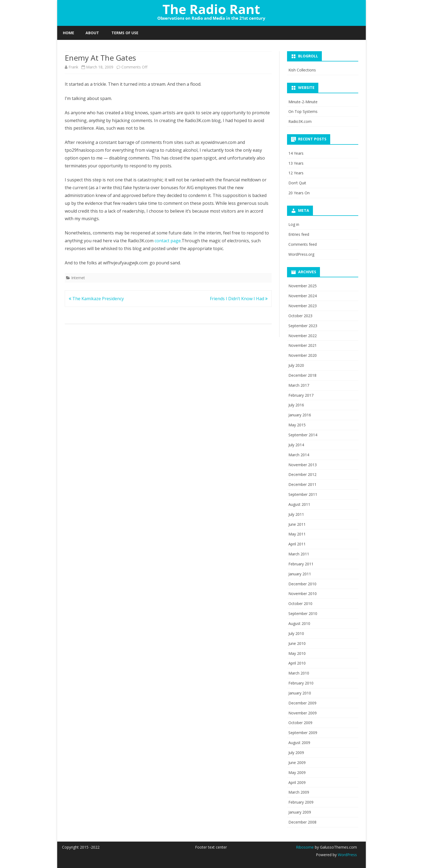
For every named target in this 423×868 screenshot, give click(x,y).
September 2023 (303, 326)
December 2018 (302, 375)
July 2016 (296, 405)
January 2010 (300, 693)
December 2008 (302, 822)
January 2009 (300, 812)
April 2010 (297, 663)
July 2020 (296, 365)
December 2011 (302, 484)
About (92, 33)
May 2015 (297, 425)
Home (69, 33)
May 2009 (297, 772)
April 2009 (297, 782)
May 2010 (297, 653)
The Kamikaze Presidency (96, 299)
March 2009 (299, 792)
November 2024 (303, 296)
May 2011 (297, 534)
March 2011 (299, 554)
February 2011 (301, 564)
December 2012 (302, 474)
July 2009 (296, 753)
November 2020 (303, 355)
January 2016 (300, 415)
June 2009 (297, 762)
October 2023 (300, 316)
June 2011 (297, 524)
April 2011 (297, 544)
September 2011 (303, 494)
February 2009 (301, 802)
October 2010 (300, 604)
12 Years (296, 173)
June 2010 (297, 643)
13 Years (296, 163)
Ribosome (305, 847)
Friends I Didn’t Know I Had (239, 299)
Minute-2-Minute (303, 102)
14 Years (296, 153)
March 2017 (299, 385)
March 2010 (299, 673)
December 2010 (302, 584)
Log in (294, 224)
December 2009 (302, 703)
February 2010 (301, 683)
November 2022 (303, 336)
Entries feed (299, 234)
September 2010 (303, 613)
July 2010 (296, 633)
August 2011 (299, 504)
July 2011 (296, 514)
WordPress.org (301, 254)
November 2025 (303, 286)
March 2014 (299, 455)
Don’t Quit (297, 183)
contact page (168, 241)
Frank (73, 67)
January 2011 (300, 574)
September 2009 (303, 733)
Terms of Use (125, 33)
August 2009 (299, 743)
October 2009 (300, 723)
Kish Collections (302, 70)
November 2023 (303, 306)
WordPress (347, 855)
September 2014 (303, 435)
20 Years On (299, 193)
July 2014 (296, 445)
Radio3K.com (300, 121)
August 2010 (299, 623)
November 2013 (303, 465)
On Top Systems (303, 111)
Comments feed (303, 244)
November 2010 (303, 594)
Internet (78, 278)
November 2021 (303, 345)
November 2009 (303, 713)
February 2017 (301, 395)
